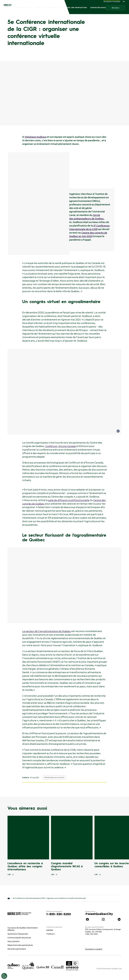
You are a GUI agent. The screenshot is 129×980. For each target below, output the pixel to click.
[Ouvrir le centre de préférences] (4, 976)
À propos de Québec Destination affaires (23, 929)
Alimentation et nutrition (54, 777)
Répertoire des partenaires (20, 945)
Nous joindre (14, 941)
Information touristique (112, 2)
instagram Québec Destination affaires (103, 919)
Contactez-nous (98, 8)
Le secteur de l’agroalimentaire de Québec (47, 631)
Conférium (51, 446)
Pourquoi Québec (24, 8)
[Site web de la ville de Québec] (28, 966)
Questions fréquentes (18, 934)
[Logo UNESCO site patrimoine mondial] (72, 966)
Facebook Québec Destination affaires (87, 919)
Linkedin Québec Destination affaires (119, 919)
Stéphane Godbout (36, 137)
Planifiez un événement (46, 8)
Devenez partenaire (17, 949)
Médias (50, 930)
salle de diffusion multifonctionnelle (69, 500)
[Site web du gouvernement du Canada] (58, 967)
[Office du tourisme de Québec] (14, 966)
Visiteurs (51, 934)
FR (124, 2)
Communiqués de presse (19, 938)
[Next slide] (123, 838)
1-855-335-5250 (59, 914)
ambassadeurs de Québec (89, 219)
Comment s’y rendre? (94, 949)
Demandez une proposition (74, 8)
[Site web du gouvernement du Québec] (43, 967)
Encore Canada (67, 446)
